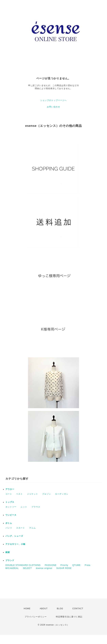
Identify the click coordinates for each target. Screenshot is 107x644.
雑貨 (8, 552)
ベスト (19, 494)
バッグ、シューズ (14, 536)
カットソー (11, 507)
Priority (64, 565)
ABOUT (44, 609)
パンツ (9, 528)
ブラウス (36, 507)
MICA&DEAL (12, 568)
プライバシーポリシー (36, 617)
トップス (10, 502)
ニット (24, 507)
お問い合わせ (53, 107)
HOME (27, 609)
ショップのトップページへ (53, 100)
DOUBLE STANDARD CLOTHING (23, 565)
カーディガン (62, 494)
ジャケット (33, 494)
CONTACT (78, 609)
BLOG (60, 609)
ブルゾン (47, 494)
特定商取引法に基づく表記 (69, 617)
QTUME (76, 565)
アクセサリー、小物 (15, 544)
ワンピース (11, 515)
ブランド (10, 560)
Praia (88, 565)
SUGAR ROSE (64, 568)
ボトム (9, 523)
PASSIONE (50, 565)
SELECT (27, 568)
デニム (33, 528)
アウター (10, 489)
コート (9, 494)
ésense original (44, 568)
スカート (21, 528)
